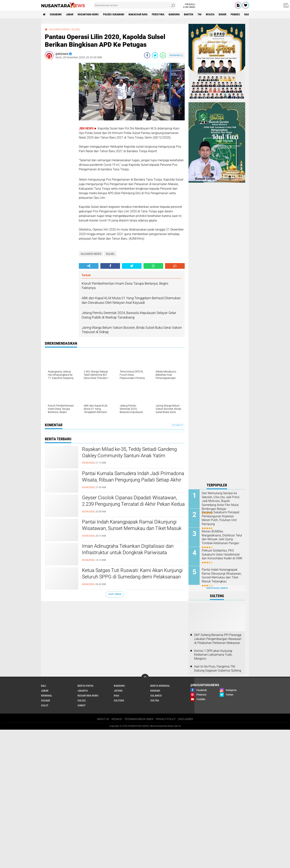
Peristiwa (158, 14)
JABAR (70, 14)
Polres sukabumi (114, 14)
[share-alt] (89, 266)
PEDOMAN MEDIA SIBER (139, 719)
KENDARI (155, 691)
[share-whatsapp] (163, 55)
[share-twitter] (155, 55)
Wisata (210, 14)
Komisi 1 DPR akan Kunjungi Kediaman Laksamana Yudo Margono (213, 655)
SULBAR (45, 700)
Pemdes (235, 14)
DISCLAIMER (186, 719)
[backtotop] (145, 678)
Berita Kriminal (160, 686)
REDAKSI (117, 719)
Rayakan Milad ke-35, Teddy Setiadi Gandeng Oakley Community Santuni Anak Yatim (129, 452)
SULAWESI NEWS (59, 29)
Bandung (174, 14)
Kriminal (47, 696)
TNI (200, 14)
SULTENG (119, 700)
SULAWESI (156, 696)
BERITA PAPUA (85, 686)
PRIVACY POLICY (166, 719)
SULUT (45, 705)
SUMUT (82, 705)
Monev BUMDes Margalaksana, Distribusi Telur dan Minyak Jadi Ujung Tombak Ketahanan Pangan (222, 537)
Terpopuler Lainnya (217, 588)
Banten (189, 14)
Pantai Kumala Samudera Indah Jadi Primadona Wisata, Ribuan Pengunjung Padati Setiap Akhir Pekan (133, 480)
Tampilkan (177, 425)
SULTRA (155, 700)
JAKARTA (83, 691)
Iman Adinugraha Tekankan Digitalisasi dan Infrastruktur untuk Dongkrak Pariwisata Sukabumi (128, 552)
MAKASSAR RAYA (138, 14)
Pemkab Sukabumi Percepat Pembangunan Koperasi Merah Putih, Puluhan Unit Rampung (221, 518)
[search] (135, 5)
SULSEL (76, 29)
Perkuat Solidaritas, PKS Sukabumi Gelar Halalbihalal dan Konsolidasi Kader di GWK (222, 554)
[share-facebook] (147, 55)
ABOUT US (103, 719)
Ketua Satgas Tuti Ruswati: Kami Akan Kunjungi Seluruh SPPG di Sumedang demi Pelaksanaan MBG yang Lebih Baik (132, 577)
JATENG (118, 691)
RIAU (116, 696)
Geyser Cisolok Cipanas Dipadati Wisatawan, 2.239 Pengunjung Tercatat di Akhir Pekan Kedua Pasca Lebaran (133, 504)
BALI (44, 686)
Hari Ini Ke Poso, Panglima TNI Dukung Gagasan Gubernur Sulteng (218, 669)
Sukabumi (56, 14)
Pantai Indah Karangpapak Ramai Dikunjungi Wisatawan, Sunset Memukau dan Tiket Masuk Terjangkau (132, 528)
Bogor (223, 14)
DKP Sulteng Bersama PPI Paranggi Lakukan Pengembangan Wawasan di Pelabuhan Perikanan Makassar (218, 639)
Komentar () (176, 55)
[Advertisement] (60, 120)
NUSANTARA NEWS (88, 14)
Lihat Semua (115, 594)
